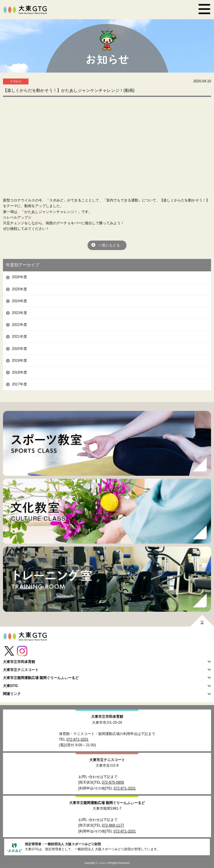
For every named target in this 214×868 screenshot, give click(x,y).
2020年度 (19, 349)
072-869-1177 (113, 825)
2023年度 (19, 313)
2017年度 (19, 384)
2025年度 (19, 289)
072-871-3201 (77, 739)
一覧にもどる (109, 245)
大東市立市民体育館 (107, 717)
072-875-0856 (113, 782)
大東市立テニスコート (107, 760)
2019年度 (19, 361)
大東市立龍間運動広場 (107, 803)
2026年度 (19, 277)
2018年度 (19, 372)
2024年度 (19, 301)
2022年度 (19, 325)
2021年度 (19, 337)
